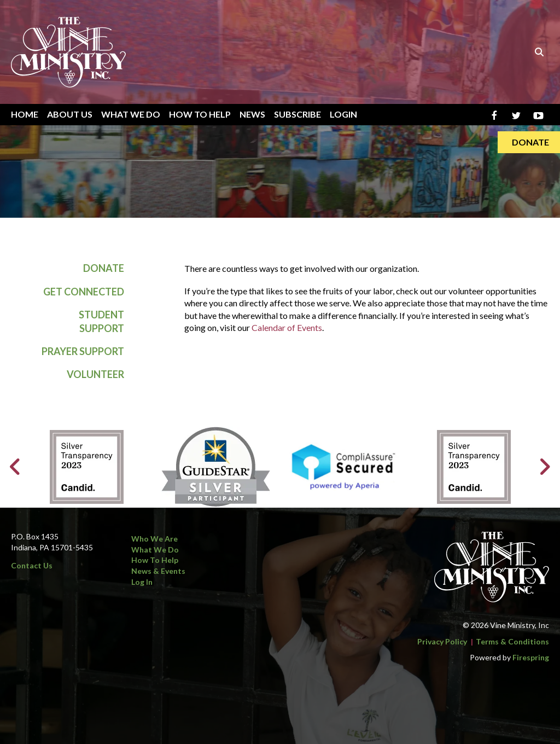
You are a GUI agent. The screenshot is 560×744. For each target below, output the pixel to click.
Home (25, 114)
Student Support (101, 321)
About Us (70, 114)
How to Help (155, 560)
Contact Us (32, 565)
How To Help (200, 114)
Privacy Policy (442, 641)
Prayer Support (83, 352)
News (252, 114)
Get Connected (84, 292)
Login (343, 114)
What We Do (131, 114)
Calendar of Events (287, 328)
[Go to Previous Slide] (16, 467)
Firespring (531, 657)
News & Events (158, 571)
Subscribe (297, 114)
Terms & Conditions (512, 641)
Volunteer (95, 375)
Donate (104, 269)
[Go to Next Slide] (544, 467)
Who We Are (154, 539)
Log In (142, 582)
